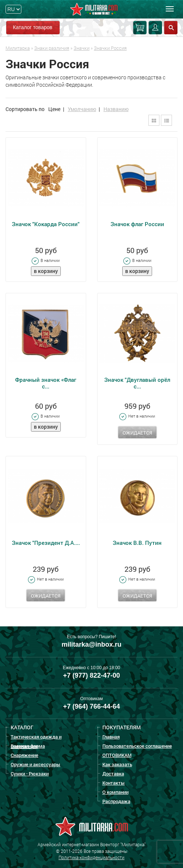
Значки (82, 48)
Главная (111, 737)
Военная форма (28, 746)
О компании (115, 792)
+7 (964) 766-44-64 (91, 706)
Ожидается (137, 433)
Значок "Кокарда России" (46, 224)
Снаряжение (24, 755)
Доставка (113, 774)
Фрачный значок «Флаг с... (46, 383)
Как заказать (117, 764)
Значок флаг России (137, 224)
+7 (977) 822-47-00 (91, 675)
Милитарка (18, 48)
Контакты (114, 783)
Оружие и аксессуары (36, 764)
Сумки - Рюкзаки (30, 774)
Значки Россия (110, 48)
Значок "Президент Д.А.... (46, 543)
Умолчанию (82, 109)
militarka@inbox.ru (91, 644)
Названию (116, 109)
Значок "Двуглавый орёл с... (137, 383)
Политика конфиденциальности (91, 857)
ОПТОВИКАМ (117, 755)
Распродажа (116, 801)
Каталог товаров (33, 27)
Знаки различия (52, 48)
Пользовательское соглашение (137, 746)
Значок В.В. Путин (137, 543)
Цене (54, 109)
